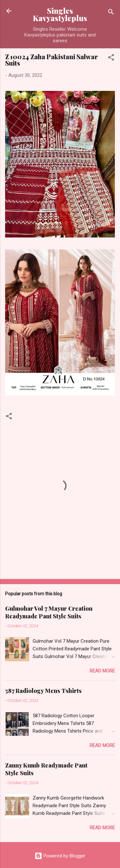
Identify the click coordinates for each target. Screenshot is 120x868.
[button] (111, 58)
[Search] (111, 13)
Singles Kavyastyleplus (60, 14)
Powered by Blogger (60, 856)
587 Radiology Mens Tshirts (43, 691)
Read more (102, 671)
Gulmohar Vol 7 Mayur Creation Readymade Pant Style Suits (49, 612)
